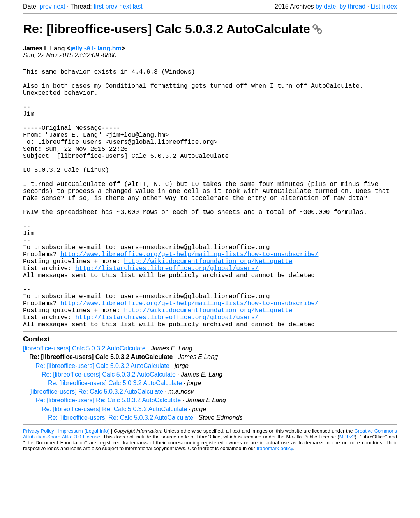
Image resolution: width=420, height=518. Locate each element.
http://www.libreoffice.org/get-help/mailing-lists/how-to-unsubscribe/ (189, 296)
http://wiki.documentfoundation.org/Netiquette (208, 304)
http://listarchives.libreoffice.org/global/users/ (167, 313)
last (138, 6)
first (99, 6)
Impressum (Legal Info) (84, 489)
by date (326, 6)
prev (46, 6)
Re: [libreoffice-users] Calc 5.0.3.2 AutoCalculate (173, 29)
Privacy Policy (39, 489)
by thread (352, 6)
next (59, 6)
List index (384, 6)
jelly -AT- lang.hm (96, 48)
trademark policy (275, 506)
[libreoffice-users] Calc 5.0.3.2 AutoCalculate (84, 406)
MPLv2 (347, 494)
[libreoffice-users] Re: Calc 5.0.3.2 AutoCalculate (96, 449)
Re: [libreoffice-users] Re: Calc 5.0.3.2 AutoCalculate (108, 458)
